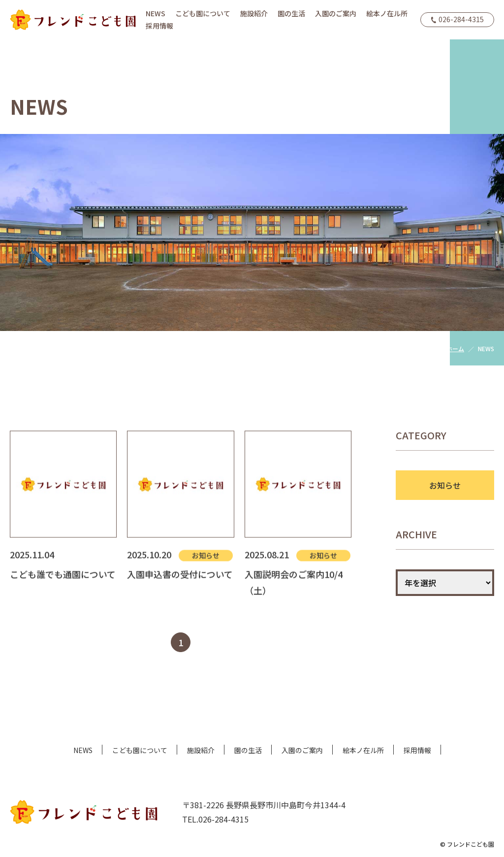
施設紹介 (254, 13)
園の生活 (291, 13)
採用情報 (159, 26)
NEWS (156, 13)
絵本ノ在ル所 (387, 13)
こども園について (203, 13)
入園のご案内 (336, 13)
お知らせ (445, 485)
